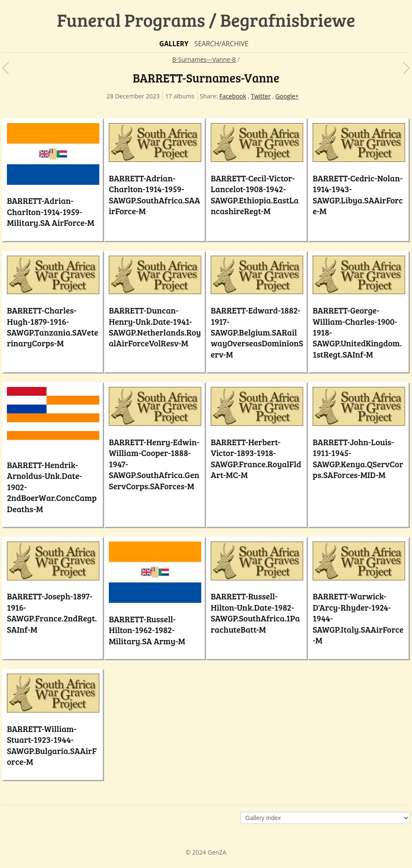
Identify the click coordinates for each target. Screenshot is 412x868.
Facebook (233, 96)
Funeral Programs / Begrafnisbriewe (206, 20)
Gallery (174, 44)
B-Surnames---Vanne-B (204, 59)
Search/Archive (221, 44)
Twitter (261, 96)
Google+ (287, 96)
